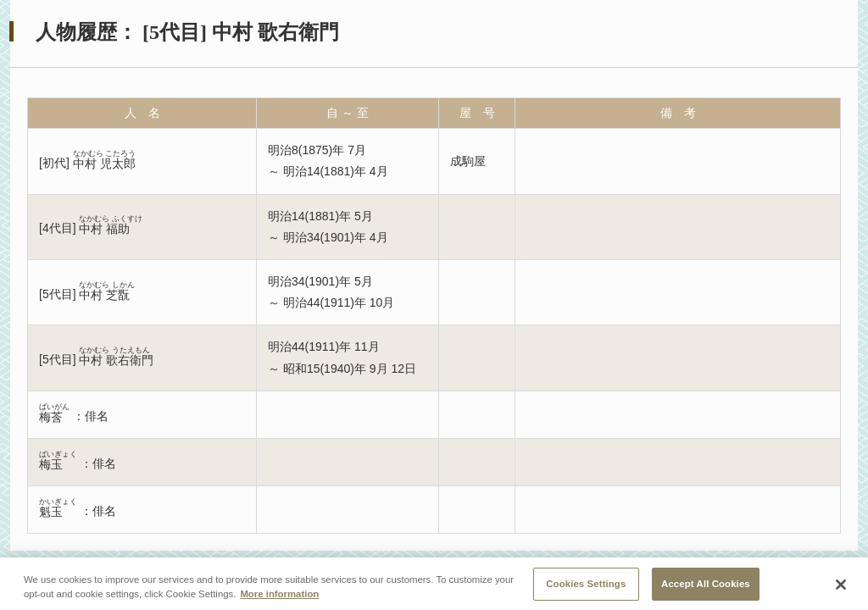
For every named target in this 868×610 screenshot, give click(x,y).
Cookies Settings (586, 589)
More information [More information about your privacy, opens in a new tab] (279, 599)
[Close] (841, 591)
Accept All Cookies (706, 589)
